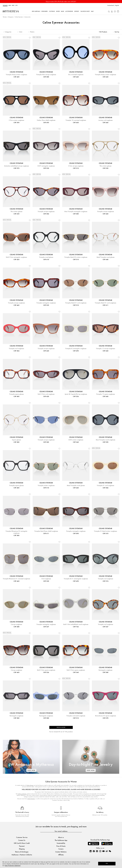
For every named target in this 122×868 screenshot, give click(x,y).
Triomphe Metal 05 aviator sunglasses (76, 257)
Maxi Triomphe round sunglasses (106, 440)
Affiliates (61, 855)
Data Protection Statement (13, 866)
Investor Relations (61, 852)
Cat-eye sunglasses (16, 624)
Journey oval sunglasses (106, 120)
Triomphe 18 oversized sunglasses (76, 120)
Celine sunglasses (22, 794)
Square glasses (16, 440)
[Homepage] (11, 11)
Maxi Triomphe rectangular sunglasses (76, 212)
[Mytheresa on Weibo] (107, 851)
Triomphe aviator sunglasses (46, 486)
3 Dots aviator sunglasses (16, 120)
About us (61, 837)
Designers (11, 17)
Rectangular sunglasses (105, 670)
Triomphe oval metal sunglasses (76, 716)
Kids (13, 5)
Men (10, 5)
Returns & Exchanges (22, 852)
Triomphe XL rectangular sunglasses (76, 349)
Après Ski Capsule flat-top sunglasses (76, 394)
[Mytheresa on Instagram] (100, 851)
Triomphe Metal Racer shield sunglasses (46, 531)
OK (107, 863)
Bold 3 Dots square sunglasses (46, 670)
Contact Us (22, 840)
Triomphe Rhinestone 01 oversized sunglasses (17, 579)
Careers (61, 849)
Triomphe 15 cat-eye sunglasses (105, 349)
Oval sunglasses (46, 579)
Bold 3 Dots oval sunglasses (46, 394)
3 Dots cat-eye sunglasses (76, 166)
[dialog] (61, 863)
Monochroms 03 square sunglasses (106, 716)
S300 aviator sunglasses (76, 440)
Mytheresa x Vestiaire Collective (22, 855)
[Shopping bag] (118, 11)
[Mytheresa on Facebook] (94, 851)
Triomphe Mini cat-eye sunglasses (46, 75)
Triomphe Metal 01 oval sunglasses (76, 303)
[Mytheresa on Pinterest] (97, 851)
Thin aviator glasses (106, 166)
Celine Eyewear (19, 17)
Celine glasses (30, 785)
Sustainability (61, 843)
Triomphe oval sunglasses (16, 349)
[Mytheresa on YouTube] (103, 851)
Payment (22, 846)
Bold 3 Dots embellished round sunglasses (76, 624)
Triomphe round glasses (46, 257)
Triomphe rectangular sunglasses (46, 303)
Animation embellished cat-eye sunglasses (17, 166)
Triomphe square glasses (16, 394)
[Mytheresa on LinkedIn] (90, 851)
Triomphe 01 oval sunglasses (105, 486)
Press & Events (61, 846)
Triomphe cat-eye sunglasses (46, 212)
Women (5, 5)
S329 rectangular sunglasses (46, 166)
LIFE (16, 5)
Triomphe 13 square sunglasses (106, 394)
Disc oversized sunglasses (76, 75)
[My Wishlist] (115, 11)
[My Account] (112, 11)
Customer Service (22, 837)
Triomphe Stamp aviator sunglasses (16, 75)
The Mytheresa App (61, 840)
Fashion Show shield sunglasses (46, 120)
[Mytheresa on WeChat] (110, 851)
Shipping (22, 849)
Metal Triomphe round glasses (106, 257)
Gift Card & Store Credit (22, 843)
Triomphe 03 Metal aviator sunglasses (105, 531)
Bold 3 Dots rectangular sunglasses (16, 257)
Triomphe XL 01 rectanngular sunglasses (76, 579)
